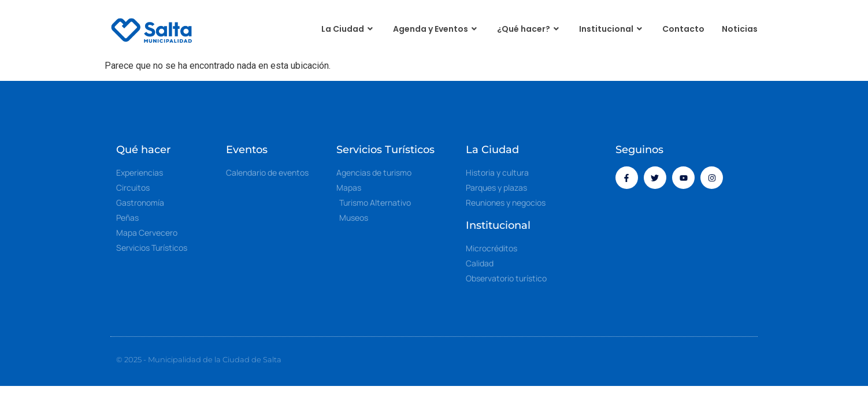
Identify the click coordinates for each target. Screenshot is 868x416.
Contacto (683, 29)
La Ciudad (348, 29)
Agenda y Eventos (436, 29)
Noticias (740, 29)
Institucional (612, 29)
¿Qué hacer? (529, 29)
